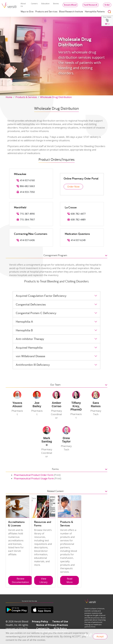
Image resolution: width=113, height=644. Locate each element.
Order (107, 5)
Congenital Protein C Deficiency (36, 313)
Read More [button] (70, 580)
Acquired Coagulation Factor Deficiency (41, 296)
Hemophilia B (24, 330)
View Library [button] (44, 580)
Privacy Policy (40, 621)
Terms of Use (60, 621)
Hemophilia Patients (95, 11)
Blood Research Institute (71, 11)
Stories (56, 4)
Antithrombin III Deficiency (33, 365)
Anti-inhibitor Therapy (30, 339)
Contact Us (43, 628)
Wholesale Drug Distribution (56, 97)
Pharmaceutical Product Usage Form (34, 478)
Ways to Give (27, 11)
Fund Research (91, 5)
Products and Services (46, 11)
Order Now (73, 187)
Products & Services (26, 97)
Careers (34, 4)
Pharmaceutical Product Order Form (34, 475)
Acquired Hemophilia (29, 347)
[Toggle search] (109, 12)
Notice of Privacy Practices (52, 625)
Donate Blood (70, 5)
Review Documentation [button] (20, 580)
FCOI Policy (60, 628)
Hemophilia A (24, 321)
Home (9, 97)
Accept (100, 636)
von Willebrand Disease (30, 356)
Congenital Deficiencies (31, 304)
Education (45, 4)
